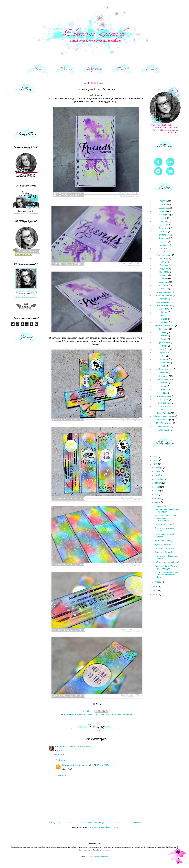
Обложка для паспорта (164, 326)
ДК (164, 252)
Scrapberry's (163, 427)
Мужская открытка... (164, 544)
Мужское (164, 316)
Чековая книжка (164, 396)
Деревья (164, 245)
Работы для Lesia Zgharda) (167, 562)
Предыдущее (137, 823)
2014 (155, 591)
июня (158, 491)
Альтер (70, 715)
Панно (164, 332)
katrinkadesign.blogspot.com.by (78, 765)
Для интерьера (164, 255)
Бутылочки (164, 235)
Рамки (163, 346)
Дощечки (164, 258)
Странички (164, 359)
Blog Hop (164, 410)
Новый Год (164, 322)
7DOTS (164, 201)
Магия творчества (164, 295)
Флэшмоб (164, 373)
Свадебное (164, 349)
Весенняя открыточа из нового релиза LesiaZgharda (165, 518)
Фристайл (164, 383)
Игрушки (164, 268)
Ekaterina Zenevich (100, 857)
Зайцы (164, 262)
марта (158, 502)
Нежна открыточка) (163, 541)
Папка (164, 336)
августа (159, 483)
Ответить (60, 754)
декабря (159, 467)
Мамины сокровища (164, 302)
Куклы (164, 289)
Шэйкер (164, 406)
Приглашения (164, 342)
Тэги (164, 366)
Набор (164, 319)
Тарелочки (164, 363)
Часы (164, 393)
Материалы (164, 309)
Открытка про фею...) (164, 524)
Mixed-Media (127, 715)
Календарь (164, 272)
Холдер (164, 386)
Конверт (164, 275)
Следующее (55, 823)
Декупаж (164, 242)
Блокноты (164, 228)
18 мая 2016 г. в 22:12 (107, 765)
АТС (164, 218)
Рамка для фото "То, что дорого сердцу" (166, 567)
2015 (155, 587)
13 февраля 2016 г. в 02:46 (78, 747)
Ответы (62, 760)
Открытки (78, 715)
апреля (158, 498)
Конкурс (164, 279)
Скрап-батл (164, 352)
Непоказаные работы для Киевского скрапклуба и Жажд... (166, 575)
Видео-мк (164, 238)
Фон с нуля (87, 715)
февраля (159, 506)
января (158, 582)
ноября (158, 471)
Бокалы (164, 232)
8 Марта (164, 205)
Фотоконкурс (164, 379)
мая (157, 494)
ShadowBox (164, 430)
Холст (163, 389)
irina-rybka (60, 747)
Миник (164, 312)
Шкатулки (164, 400)
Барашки (164, 221)
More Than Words (164, 423)
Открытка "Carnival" (163, 552)
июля (158, 487)
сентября (159, 479)
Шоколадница (164, 403)
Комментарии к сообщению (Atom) (104, 827)
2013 (155, 594)
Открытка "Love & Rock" (165, 548)
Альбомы (163, 208)
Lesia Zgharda (98, 715)
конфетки (164, 282)
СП (163, 356)
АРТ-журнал (164, 215)
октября (159, 475)
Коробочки (163, 285)
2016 (155, 464)
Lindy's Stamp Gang (113, 715)
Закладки (164, 265)
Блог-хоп (164, 225)
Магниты (164, 299)
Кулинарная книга (164, 292)
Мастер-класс (164, 305)
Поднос (164, 339)
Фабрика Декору (163, 369)
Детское (163, 248)
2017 (155, 460)
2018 (155, 456)
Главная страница (95, 823)
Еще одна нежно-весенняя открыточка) (167, 511)
